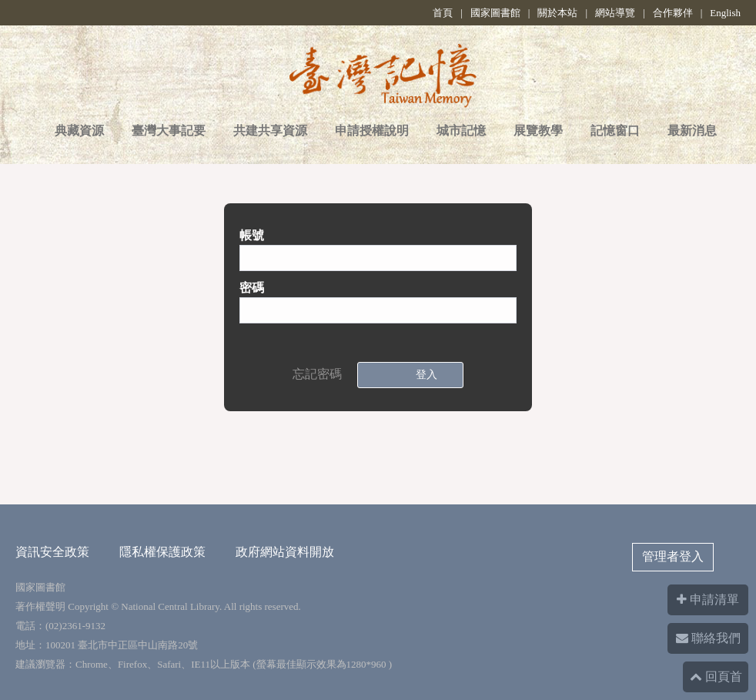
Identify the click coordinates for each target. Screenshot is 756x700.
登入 (423, 375)
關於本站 (557, 13)
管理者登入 (673, 556)
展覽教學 (538, 131)
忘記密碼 (317, 374)
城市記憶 (461, 131)
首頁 (443, 13)
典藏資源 (79, 131)
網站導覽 (615, 13)
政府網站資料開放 (285, 552)
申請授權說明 (372, 131)
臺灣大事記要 (169, 131)
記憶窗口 (615, 131)
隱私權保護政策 (162, 552)
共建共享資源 (270, 131)
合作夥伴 (673, 13)
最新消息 (692, 131)
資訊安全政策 (52, 552)
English (725, 13)
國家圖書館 (495, 13)
